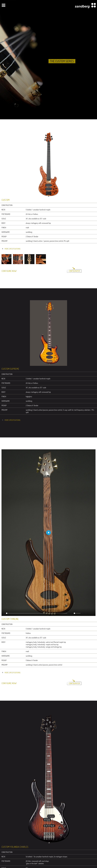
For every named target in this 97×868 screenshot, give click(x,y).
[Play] (4, 613)
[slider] (37, 613)
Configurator (74, 271)
